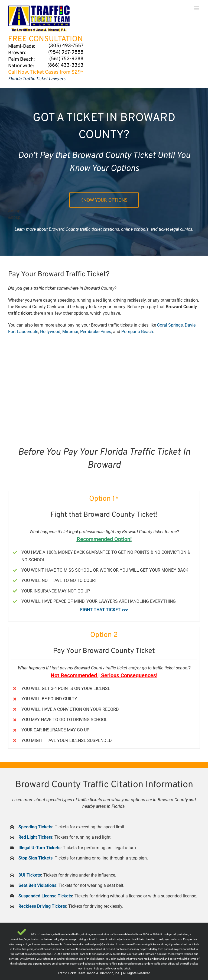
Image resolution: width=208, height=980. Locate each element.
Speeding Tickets (35, 827)
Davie (190, 325)
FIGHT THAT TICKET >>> (104, 610)
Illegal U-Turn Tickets (39, 848)
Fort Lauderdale (23, 332)
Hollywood (50, 332)
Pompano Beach (137, 332)
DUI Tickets (30, 875)
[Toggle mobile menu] (197, 8)
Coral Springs (170, 325)
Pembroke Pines (96, 332)
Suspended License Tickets (45, 896)
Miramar (70, 332)
